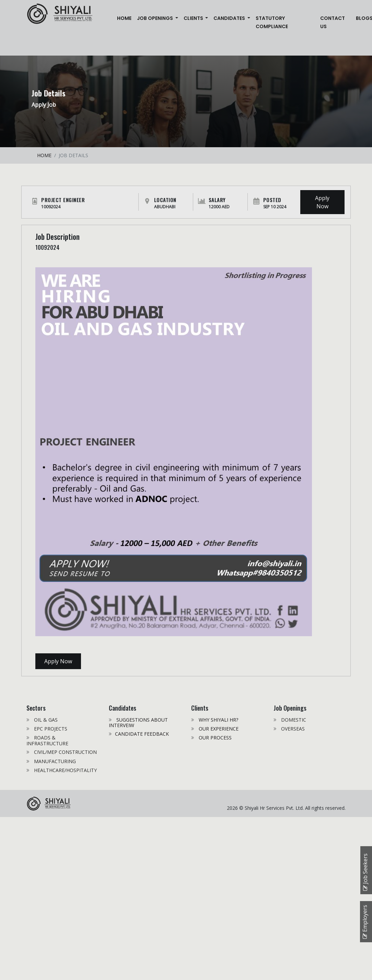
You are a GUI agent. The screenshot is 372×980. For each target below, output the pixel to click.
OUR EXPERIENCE (218, 729)
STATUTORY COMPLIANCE (272, 22)
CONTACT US (333, 22)
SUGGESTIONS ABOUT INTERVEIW (138, 722)
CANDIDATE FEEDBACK (142, 734)
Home (126, 18)
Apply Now (322, 202)
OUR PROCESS (214, 738)
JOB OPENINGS (155, 18)
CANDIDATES (230, 18)
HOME (44, 155)
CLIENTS (194, 18)
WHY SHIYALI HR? (218, 720)
